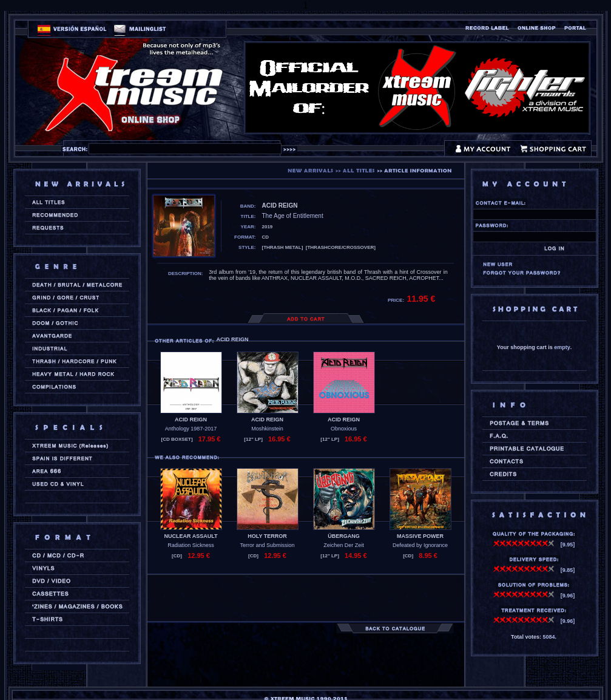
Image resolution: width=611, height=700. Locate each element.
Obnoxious (344, 429)
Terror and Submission (267, 545)
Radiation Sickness (191, 545)
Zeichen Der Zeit (344, 545)
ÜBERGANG (344, 536)
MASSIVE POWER (420, 536)
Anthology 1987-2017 (191, 429)
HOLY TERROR (267, 536)
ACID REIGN (191, 420)
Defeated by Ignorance (420, 545)
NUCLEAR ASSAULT (191, 536)
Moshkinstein (267, 429)
